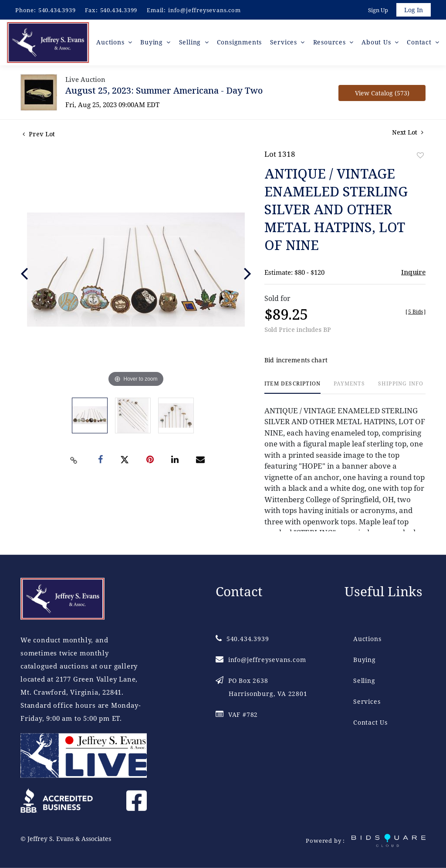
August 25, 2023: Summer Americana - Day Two (164, 92)
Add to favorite (420, 157)
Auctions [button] (113, 43)
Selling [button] (191, 43)
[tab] (292, 389)
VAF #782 (237, 714)
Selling (364, 680)
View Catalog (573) (382, 94)
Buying (365, 659)
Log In (413, 10)
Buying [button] (154, 43)
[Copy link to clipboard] (74, 462)
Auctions (367, 638)
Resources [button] (331, 43)
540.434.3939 (57, 10)
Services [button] (285, 43)
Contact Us (370, 722)
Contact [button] (420, 43)
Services (367, 701)
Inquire (413, 273)
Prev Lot (39, 135)
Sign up (377, 10)
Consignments (240, 43)
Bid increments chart (296, 362)
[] (416, 313)
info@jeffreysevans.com (204, 10)
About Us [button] (378, 43)
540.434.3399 (119, 10)
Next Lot (408, 133)
